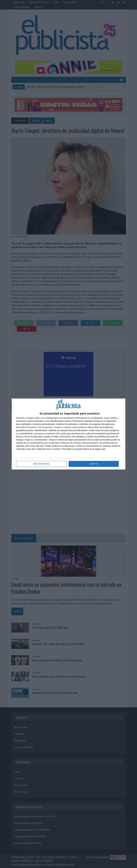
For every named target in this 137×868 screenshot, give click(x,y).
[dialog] (68, 434)
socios (43, 418)
